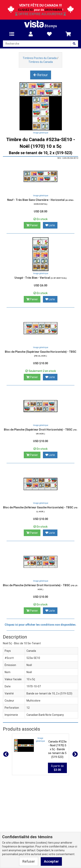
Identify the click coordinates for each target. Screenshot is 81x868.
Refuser (29, 861)
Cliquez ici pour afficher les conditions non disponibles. (40, 625)
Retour (41, 75)
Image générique (41, 133)
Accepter (51, 861)
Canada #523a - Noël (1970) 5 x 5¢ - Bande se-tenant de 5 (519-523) (57, 749)
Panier (32, 225)
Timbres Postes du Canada (40, 58)
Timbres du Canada (41, 62)
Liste (50, 225)
